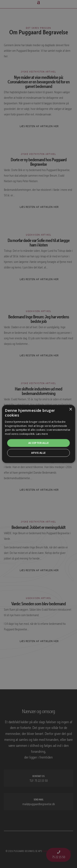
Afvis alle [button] (38, 453)
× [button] (71, 409)
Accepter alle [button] (38, 443)
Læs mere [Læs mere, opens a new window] (42, 434)
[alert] (38, 434)
